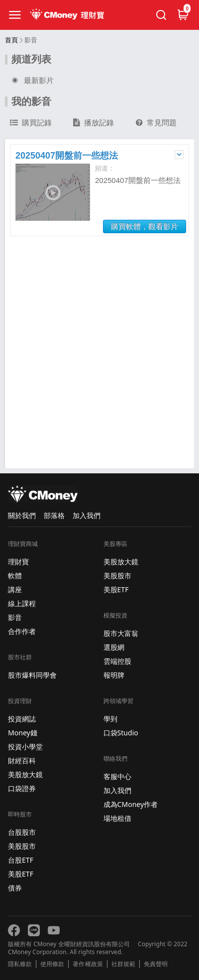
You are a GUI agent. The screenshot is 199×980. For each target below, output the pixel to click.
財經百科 (22, 760)
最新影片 (32, 81)
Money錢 (23, 733)
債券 (15, 888)
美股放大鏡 (25, 774)
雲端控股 (117, 661)
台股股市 (22, 832)
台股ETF (21, 860)
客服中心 (117, 776)
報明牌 (114, 675)
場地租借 (117, 818)
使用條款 (52, 964)
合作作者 (22, 631)
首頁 (11, 40)
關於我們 (22, 515)
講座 (15, 589)
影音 (15, 617)
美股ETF (21, 874)
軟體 (15, 576)
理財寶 (18, 562)
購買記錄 (31, 123)
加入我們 (87, 515)
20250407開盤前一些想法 (67, 156)
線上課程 (22, 603)
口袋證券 (22, 788)
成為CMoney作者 (131, 804)
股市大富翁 (121, 633)
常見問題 (156, 123)
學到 (110, 719)
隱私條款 (20, 964)
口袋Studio (121, 733)
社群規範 (123, 964)
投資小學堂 (25, 747)
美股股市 (22, 846)
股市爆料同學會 (32, 675)
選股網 (114, 647)
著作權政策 (88, 964)
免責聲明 (156, 964)
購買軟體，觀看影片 (145, 226)
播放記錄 (94, 123)
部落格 (54, 515)
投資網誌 (22, 719)
